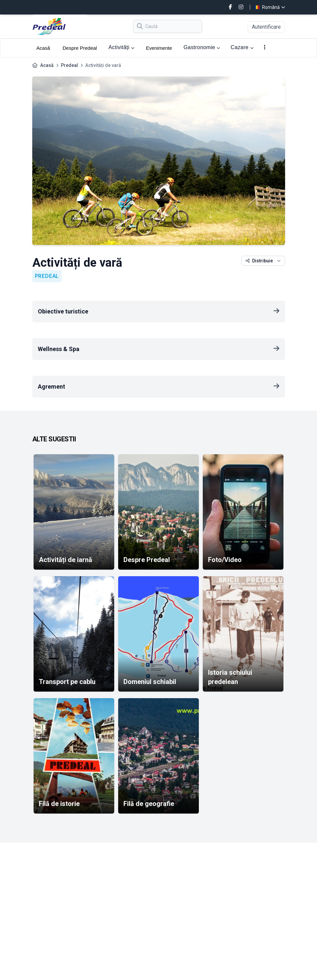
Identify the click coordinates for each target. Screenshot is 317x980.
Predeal (69, 65)
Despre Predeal (80, 48)
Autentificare (266, 27)
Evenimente (159, 48)
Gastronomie (202, 47)
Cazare (242, 47)
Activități (121, 47)
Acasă (43, 48)
